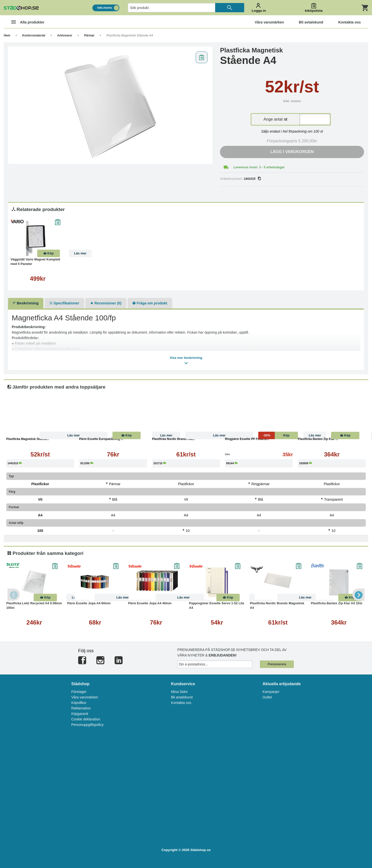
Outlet (267, 697)
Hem (7, 35)
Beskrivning (26, 303)
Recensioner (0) (106, 303)
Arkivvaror (65, 35)
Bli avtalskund (182, 697)
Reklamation (81, 708)
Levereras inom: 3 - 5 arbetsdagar (259, 167)
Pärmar (89, 35)
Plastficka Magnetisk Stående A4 (130, 35)
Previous (14, 595)
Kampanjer (271, 692)
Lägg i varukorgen (292, 152)
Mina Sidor (179, 692)
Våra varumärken (85, 697)
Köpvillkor (79, 703)
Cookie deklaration (86, 719)
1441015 (252, 179)
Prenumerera (277, 664)
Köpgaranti (80, 714)
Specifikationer (64, 303)
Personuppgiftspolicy (87, 725)
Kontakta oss (181, 703)
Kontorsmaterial (34, 35)
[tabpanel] (110, 105)
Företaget (79, 692)
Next (358, 595)
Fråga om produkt (150, 303)
